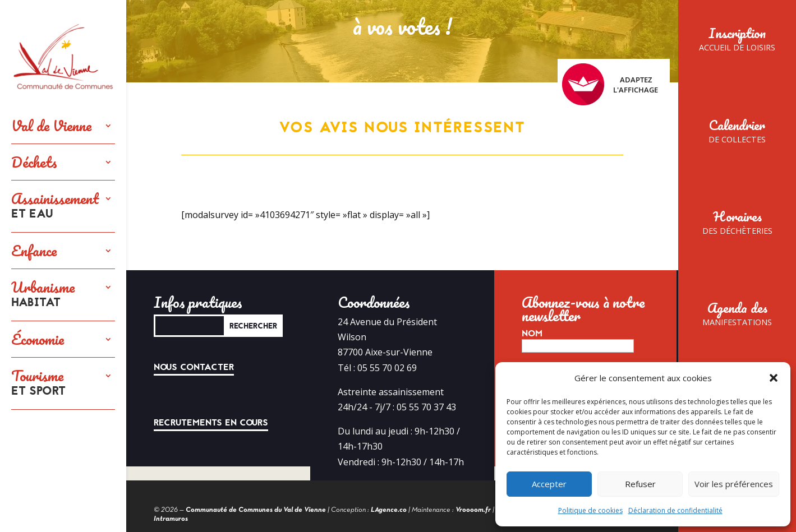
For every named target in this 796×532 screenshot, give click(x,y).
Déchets (34, 162)
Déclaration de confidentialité (675, 510)
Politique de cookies (590, 510)
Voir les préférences (734, 484)
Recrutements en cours (211, 423)
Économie (38, 339)
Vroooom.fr (473, 510)
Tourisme (38, 383)
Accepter (549, 484)
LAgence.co (389, 510)
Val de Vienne (51, 126)
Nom (532, 334)
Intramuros (171, 519)
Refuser (640, 484)
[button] (774, 378)
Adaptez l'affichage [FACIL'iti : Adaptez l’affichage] (610, 84)
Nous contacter (194, 367)
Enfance (34, 251)
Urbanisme (43, 295)
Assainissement (55, 206)
